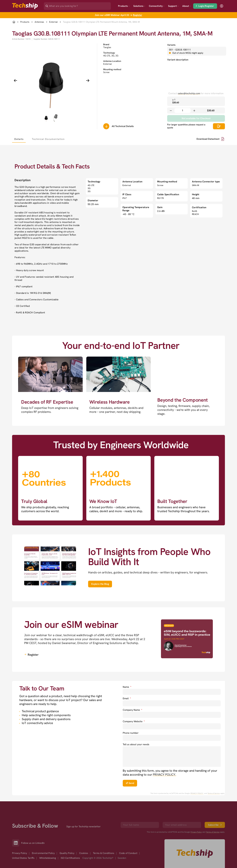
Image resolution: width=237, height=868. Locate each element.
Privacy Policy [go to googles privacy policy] (196, 819)
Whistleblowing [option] (48, 845)
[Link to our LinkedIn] (17, 830)
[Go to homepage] (195, 840)
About (187, 6)
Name (127, 687)
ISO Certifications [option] (70, 845)
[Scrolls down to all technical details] (106, 126)
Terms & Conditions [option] (104, 840)
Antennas (39, 22)
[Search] (79, 5)
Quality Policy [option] (67, 840)
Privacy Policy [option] (20, 840)
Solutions (139, 6)
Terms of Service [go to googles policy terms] (214, 793)
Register (138, 15)
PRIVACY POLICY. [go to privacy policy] (164, 775)
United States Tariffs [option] (23, 845)
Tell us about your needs (136, 744)
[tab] (19, 139)
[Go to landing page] (25, 6)
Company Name (132, 710)
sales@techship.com (189, 93)
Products (124, 6)
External (53, 22)
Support (173, 6)
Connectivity (157, 6)
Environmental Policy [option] (43, 840)
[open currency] (222, 6)
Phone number (131, 733)
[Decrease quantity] (171, 111)
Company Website (134, 721)
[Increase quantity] (194, 111)
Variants (171, 45)
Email (127, 698)
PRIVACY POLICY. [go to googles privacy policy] (197, 793)
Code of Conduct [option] (128, 840)
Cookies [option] (84, 840)
